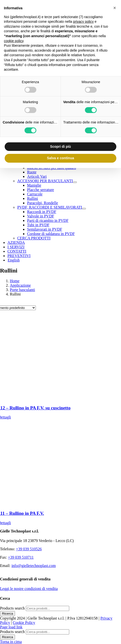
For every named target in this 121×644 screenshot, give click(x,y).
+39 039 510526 (29, 549)
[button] (115, 8)
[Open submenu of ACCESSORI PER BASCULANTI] (75, 182)
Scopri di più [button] (60, 147)
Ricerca (7, 614)
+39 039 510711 (21, 557)
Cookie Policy (24, 623)
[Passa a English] (13, 260)
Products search (13, 608)
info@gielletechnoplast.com (34, 566)
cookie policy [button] (14, 41)
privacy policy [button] (83, 22)
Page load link (11, 627)
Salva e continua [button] (60, 158)
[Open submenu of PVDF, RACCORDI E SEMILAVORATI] (84, 209)
